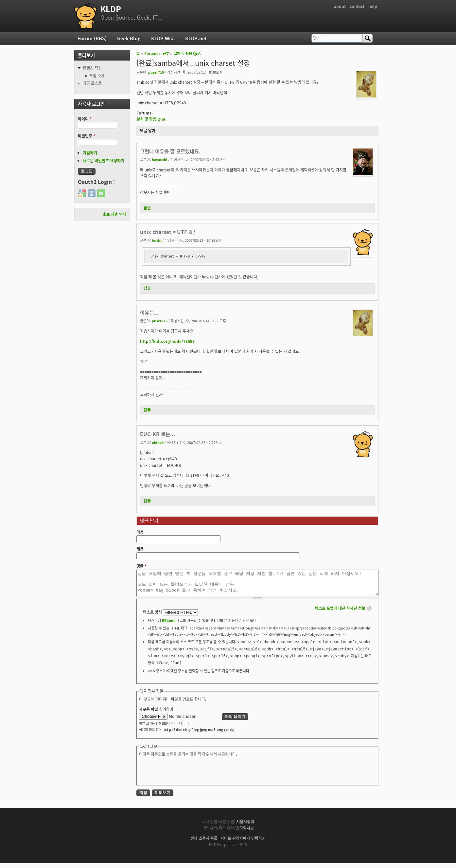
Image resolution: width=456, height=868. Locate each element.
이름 (140, 532)
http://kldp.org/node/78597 (167, 341)
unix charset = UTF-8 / (168, 232)
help (373, 6)
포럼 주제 (97, 76)
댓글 (141, 566)
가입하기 (90, 153)
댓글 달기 (148, 131)
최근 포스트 (92, 83)
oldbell (158, 442)
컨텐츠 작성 (92, 68)
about (340, 6)
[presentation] (189, 775)
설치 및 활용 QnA (187, 53)
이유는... (149, 313)
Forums (151, 53)
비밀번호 (87, 136)
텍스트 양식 (153, 617)
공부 (166, 53)
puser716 (156, 72)
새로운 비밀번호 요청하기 (104, 161)
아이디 (85, 119)
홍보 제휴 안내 (114, 214)
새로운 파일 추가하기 (156, 714)
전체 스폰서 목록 (204, 843)
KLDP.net (196, 38)
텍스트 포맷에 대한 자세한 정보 (340, 613)
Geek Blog (129, 38)
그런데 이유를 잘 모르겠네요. (170, 151)
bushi (157, 240)
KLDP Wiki (163, 38)
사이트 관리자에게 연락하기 (243, 843)
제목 (140, 549)
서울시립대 (245, 826)
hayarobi (159, 159)
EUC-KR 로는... (158, 434)
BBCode (169, 625)
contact (357, 6)
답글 (147, 208)
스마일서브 (245, 833)
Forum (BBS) (92, 38)
